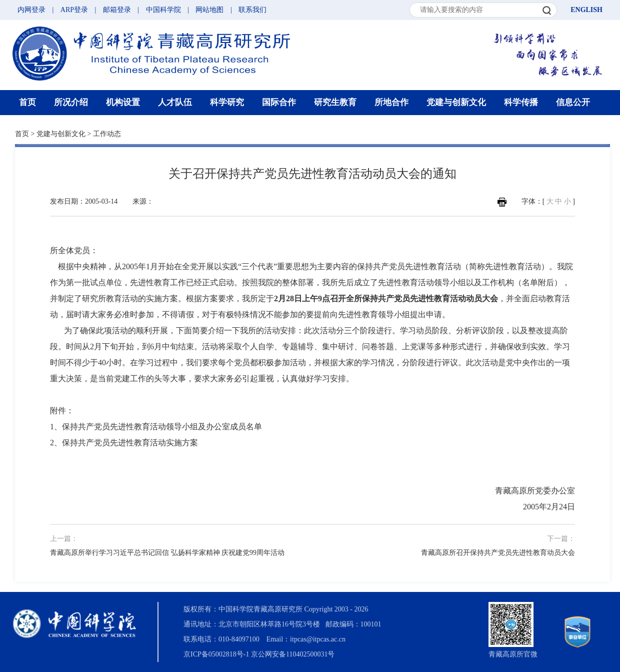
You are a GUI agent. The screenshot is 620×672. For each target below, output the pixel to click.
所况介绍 (71, 102)
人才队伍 (175, 102)
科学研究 (227, 102)
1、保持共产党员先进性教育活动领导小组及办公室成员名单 (156, 427)
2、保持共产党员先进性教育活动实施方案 (124, 443)
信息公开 (573, 102)
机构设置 (123, 102)
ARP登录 (74, 10)
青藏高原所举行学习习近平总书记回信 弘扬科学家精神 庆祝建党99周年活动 (167, 553)
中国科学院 (163, 10)
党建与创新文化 (456, 102)
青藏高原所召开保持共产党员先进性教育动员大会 (498, 553)
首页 (27, 102)
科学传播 (521, 102)
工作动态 (107, 134)
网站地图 (209, 10)
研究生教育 (335, 102)
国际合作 (279, 102)
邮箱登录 (117, 10)
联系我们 (252, 10)
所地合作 (391, 102)
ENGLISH (586, 10)
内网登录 (31, 10)
